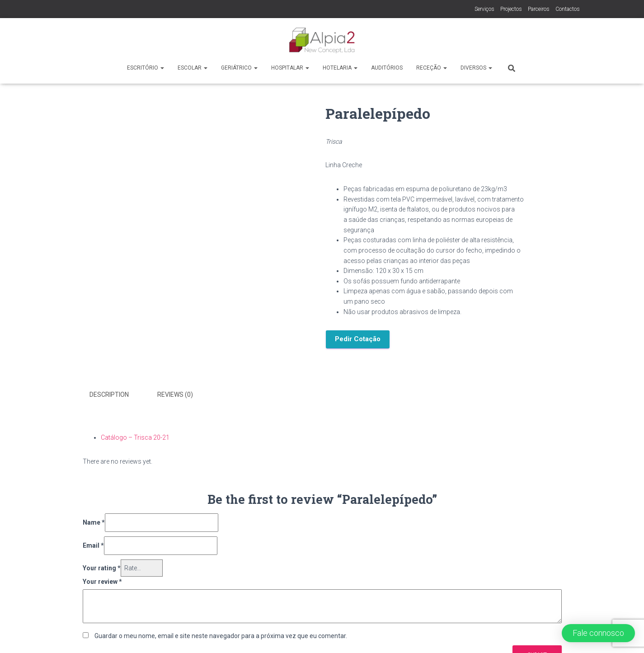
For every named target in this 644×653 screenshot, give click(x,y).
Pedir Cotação (358, 339)
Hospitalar (290, 68)
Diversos (476, 68)
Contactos (568, 9)
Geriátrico (239, 68)
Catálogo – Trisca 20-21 (135, 437)
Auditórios (387, 68)
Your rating (102, 568)
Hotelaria (340, 68)
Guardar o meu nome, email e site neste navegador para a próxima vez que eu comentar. (221, 636)
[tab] (116, 395)
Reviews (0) (175, 395)
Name (94, 522)
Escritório (146, 68)
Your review (102, 582)
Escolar (193, 68)
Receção (432, 68)
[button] (598, 633)
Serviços (484, 9)
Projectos (511, 9)
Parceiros (539, 9)
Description (109, 395)
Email (93, 545)
